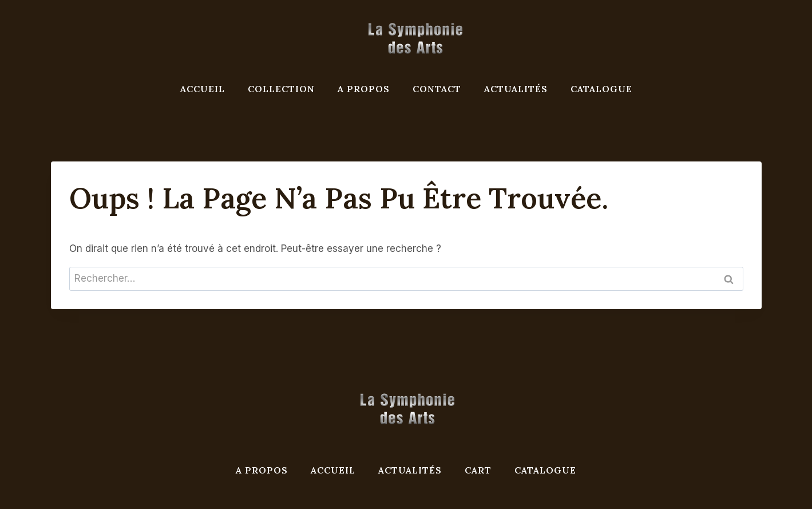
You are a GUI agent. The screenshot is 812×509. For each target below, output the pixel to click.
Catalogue (601, 89)
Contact (437, 89)
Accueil (203, 89)
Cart (478, 470)
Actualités (516, 89)
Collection (281, 89)
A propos (364, 89)
